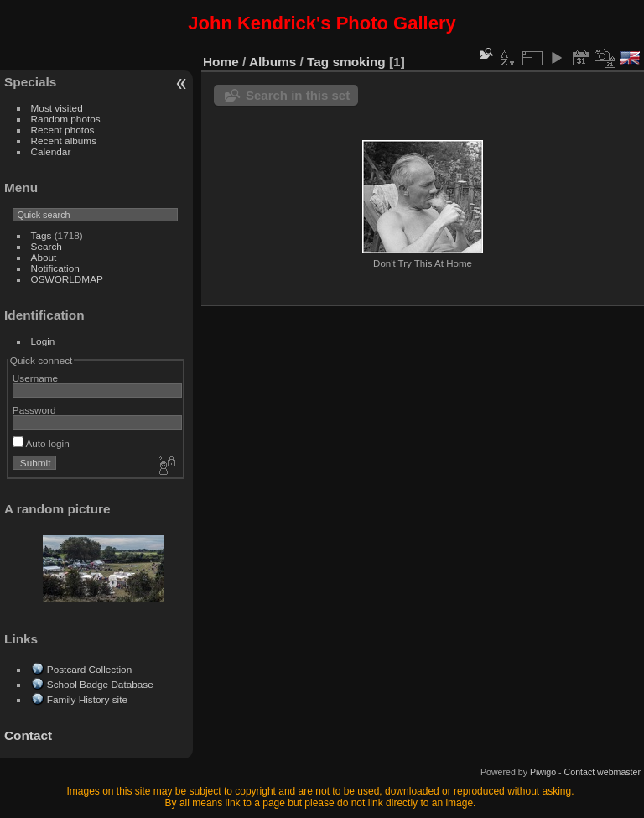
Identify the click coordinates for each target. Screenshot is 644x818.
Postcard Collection (89, 669)
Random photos (66, 119)
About (44, 257)
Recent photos (63, 130)
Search (47, 246)
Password (34, 410)
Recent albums (64, 141)
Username (35, 378)
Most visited (57, 108)
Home (221, 62)
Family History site (87, 699)
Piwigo (543, 772)
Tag (318, 62)
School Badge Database (100, 684)
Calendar (51, 151)
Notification (55, 268)
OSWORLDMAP (67, 279)
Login (43, 341)
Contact (28, 735)
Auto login (41, 443)
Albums (273, 62)
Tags (42, 235)
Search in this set (298, 95)
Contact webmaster (602, 772)
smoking (359, 62)
